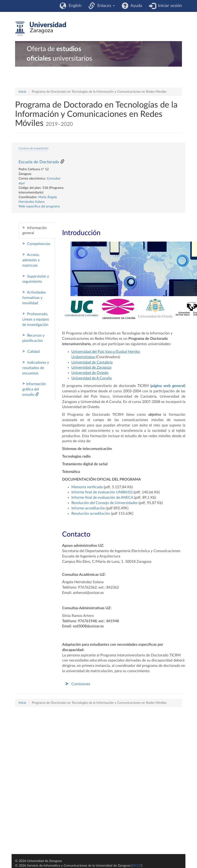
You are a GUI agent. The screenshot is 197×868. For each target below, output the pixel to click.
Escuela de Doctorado (39, 162)
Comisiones (81, 684)
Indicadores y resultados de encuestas (36, 368)
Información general (35, 230)
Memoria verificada (87, 487)
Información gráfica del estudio (34, 389)
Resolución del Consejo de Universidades (105, 503)
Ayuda (135, 6)
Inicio (22, 92)
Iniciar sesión (169, 6)
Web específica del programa (39, 206)
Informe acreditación (88, 508)
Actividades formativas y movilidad (34, 297)
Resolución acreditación (91, 514)
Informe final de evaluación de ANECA (102, 498)
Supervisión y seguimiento (36, 279)
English (74, 6)
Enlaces (105, 6)
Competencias (36, 244)
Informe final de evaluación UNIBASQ (102, 492)
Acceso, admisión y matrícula (31, 260)
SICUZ (137, 866)
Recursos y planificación (33, 338)
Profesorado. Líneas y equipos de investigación (36, 319)
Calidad (31, 351)
